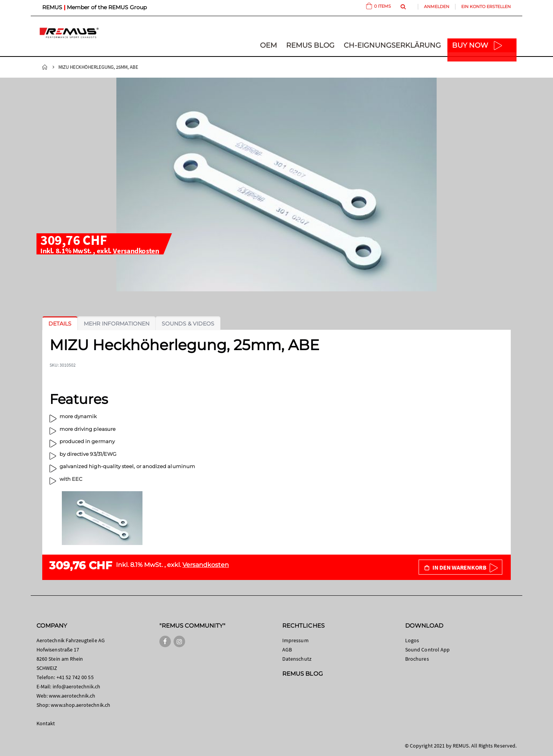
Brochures (417, 659)
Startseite (45, 67)
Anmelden (437, 7)
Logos (412, 640)
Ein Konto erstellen (486, 7)
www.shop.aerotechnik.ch (80, 705)
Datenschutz (297, 659)
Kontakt (46, 723)
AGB (287, 650)
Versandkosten (136, 251)
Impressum (296, 640)
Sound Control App (427, 650)
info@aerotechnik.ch (76, 686)
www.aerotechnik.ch (72, 696)
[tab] (60, 324)
